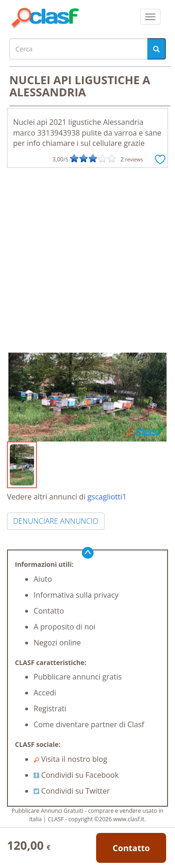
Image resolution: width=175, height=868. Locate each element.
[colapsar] (150, 17)
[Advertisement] (87, 260)
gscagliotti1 (107, 497)
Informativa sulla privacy (76, 595)
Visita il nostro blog (70, 759)
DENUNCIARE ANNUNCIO (56, 521)
